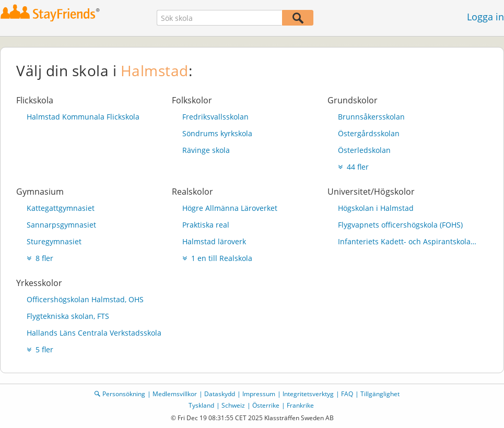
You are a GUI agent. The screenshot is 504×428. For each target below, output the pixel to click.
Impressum (259, 394)
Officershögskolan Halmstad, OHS (85, 299)
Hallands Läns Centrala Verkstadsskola (94, 333)
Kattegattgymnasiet (61, 208)
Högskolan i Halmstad (376, 208)
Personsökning (124, 394)
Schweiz (233, 405)
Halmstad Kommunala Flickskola (83, 117)
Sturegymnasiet (54, 241)
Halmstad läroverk (214, 241)
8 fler (40, 258)
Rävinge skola (206, 150)
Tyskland (201, 405)
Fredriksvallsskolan (215, 117)
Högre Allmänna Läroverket (230, 208)
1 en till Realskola (217, 258)
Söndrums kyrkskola (217, 133)
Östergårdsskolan (369, 133)
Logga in (485, 17)
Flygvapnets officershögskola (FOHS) (400, 225)
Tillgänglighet (380, 394)
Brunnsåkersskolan (371, 117)
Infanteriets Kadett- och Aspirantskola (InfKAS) (408, 241)
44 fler (353, 167)
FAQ (347, 394)
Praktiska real (206, 225)
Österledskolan (364, 150)
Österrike (266, 405)
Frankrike (300, 405)
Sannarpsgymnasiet (61, 225)
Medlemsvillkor (175, 394)
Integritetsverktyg (308, 394)
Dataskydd (220, 394)
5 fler (40, 349)
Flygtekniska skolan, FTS (68, 316)
